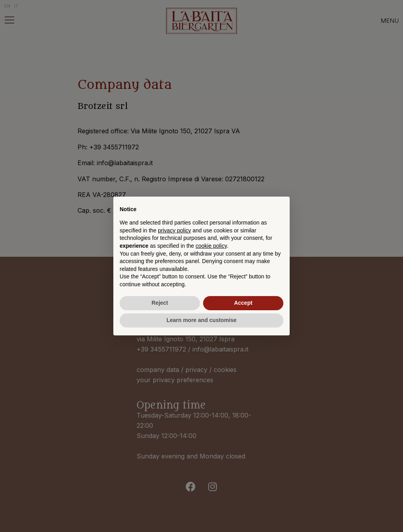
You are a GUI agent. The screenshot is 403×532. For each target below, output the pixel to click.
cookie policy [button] (211, 246)
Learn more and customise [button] (201, 320)
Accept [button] (243, 303)
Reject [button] (160, 303)
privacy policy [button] (174, 230)
